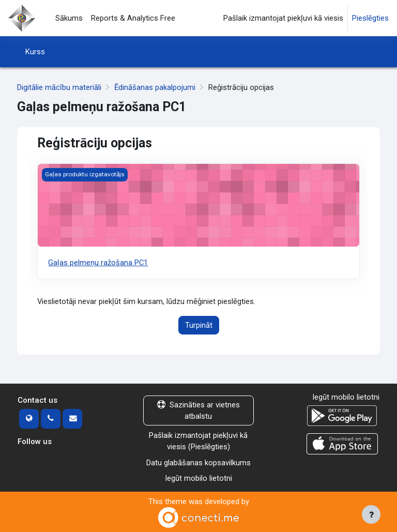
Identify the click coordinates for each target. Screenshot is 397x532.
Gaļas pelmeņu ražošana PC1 (98, 263)
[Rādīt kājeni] (371, 514)
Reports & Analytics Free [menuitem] (133, 18)
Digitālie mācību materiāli (59, 87)
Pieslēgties (370, 18)
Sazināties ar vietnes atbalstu (198, 411)
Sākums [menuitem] (69, 18)
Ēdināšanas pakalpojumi (155, 87)
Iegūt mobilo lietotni (198, 478)
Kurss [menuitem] (35, 52)
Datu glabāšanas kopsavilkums (198, 463)
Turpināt (199, 325)
